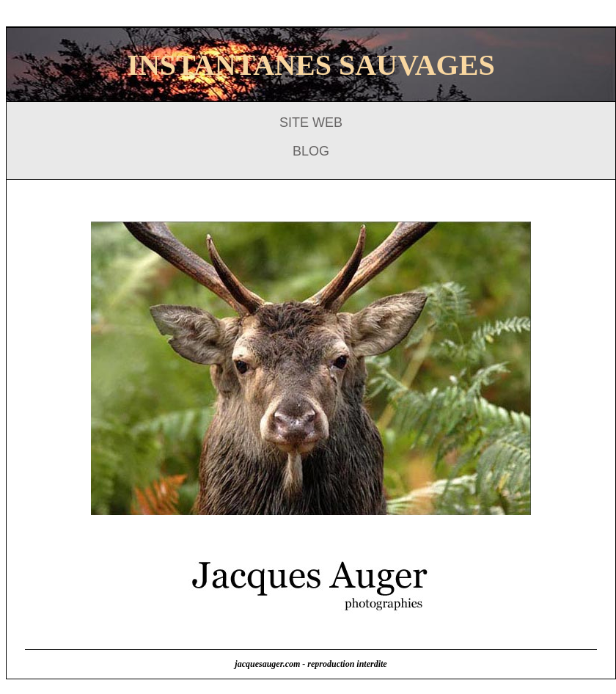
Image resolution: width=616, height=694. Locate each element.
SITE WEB (311, 123)
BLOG (311, 151)
